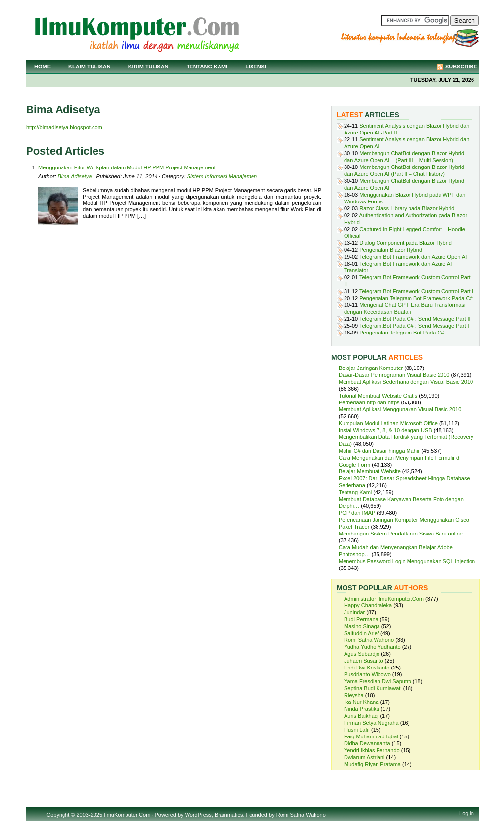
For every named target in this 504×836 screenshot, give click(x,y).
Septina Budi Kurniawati (373, 688)
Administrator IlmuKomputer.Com (384, 599)
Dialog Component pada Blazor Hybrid (406, 243)
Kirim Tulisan (149, 67)
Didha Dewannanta (367, 743)
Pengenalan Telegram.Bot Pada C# (402, 333)
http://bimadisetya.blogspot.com (64, 127)
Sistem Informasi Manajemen (222, 176)
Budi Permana (361, 619)
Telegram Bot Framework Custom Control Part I (416, 291)
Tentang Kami (207, 67)
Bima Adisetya (75, 176)
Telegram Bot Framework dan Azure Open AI (413, 257)
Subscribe (461, 67)
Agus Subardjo (362, 654)
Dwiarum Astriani (364, 757)
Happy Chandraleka (368, 605)
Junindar (354, 612)
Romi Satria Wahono (369, 640)
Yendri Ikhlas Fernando (372, 750)
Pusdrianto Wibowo (367, 674)
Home (43, 67)
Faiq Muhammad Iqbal (371, 736)
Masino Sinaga (362, 626)
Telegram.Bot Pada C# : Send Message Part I (414, 326)
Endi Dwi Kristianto (367, 668)
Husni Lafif (357, 730)
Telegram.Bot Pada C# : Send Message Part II (415, 319)
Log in (467, 813)
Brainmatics (229, 815)
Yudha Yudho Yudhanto (372, 647)
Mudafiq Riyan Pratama (372, 764)
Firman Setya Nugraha (371, 723)
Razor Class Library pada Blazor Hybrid (407, 208)
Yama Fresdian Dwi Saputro (378, 681)
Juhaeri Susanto (364, 661)
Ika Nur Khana (361, 702)
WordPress (198, 815)
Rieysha (354, 695)
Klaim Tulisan (90, 67)
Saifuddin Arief (362, 633)
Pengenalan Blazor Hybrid (391, 250)
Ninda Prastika (362, 709)
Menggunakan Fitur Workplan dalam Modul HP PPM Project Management (127, 167)
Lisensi (256, 67)
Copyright (58, 815)
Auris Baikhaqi (361, 716)
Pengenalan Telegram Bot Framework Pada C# (416, 298)
